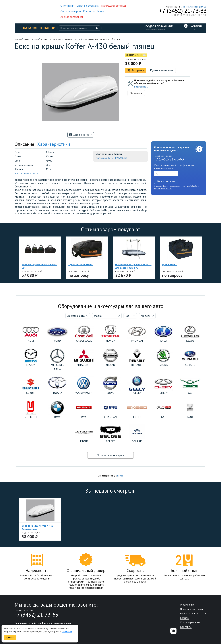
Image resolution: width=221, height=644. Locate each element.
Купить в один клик (162, 70)
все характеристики (26, 173)
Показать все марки (110, 455)
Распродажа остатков (114, 6)
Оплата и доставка (88, 6)
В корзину (136, 70)
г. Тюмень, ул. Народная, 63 (194, 7)
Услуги (102, 11)
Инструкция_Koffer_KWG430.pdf (111, 158)
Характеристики (54, 144)
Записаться (136, 93)
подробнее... (141, 87)
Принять (10, 637)
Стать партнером (71, 11)
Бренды (185, 618)
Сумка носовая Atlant (81, 264)
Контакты (89, 11)
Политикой (67, 632)
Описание (24, 144)
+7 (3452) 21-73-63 (183, 11)
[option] (28, 72)
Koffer (120, 476)
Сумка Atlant (169, 264)
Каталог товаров (37, 28)
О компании (67, 6)
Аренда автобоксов (72, 17)
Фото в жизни (81, 135)
